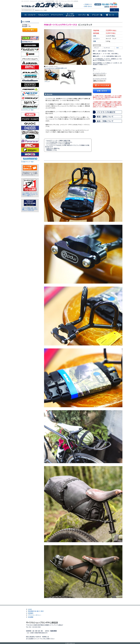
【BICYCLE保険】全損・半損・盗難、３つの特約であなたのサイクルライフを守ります (30, 209)
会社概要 (31, 617)
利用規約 (31, 613)
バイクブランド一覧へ (28, 110)
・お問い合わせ (87, 6)
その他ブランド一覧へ (28, 162)
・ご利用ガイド (87, 4)
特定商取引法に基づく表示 (36, 611)
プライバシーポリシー (35, 615)
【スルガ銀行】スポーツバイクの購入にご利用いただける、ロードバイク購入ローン (30, 194)
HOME (30, 609)
